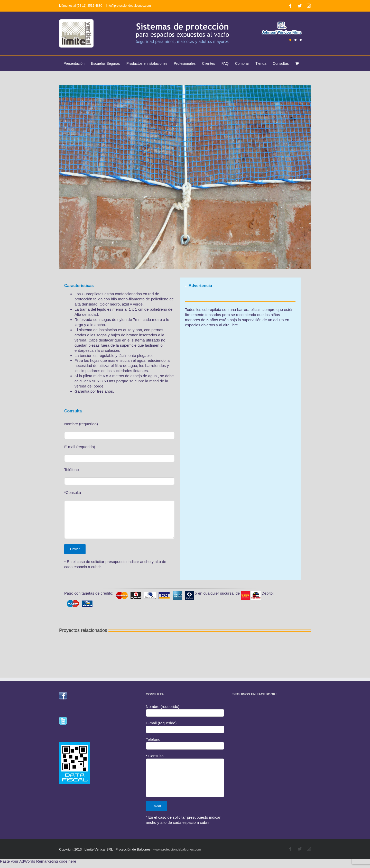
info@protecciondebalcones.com (128, 6)
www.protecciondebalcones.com (177, 849)
